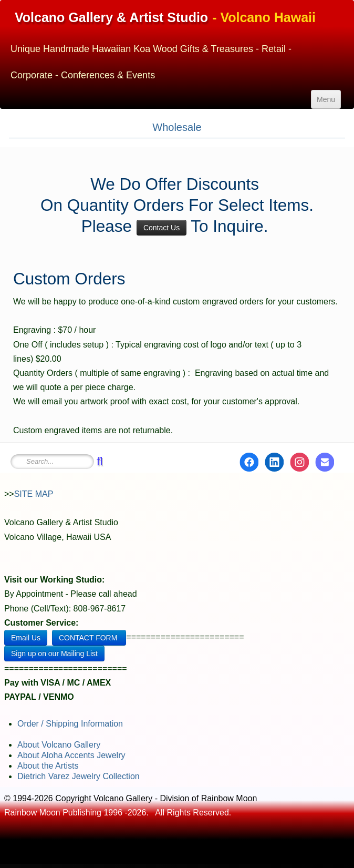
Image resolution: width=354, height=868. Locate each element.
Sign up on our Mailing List (54, 653)
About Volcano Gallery (59, 745)
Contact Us (162, 228)
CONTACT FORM (89, 638)
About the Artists (48, 766)
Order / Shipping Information (70, 724)
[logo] (177, 42)
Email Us (26, 638)
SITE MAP (34, 494)
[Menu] (326, 99)
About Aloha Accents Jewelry (71, 755)
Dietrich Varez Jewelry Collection (79, 776)
